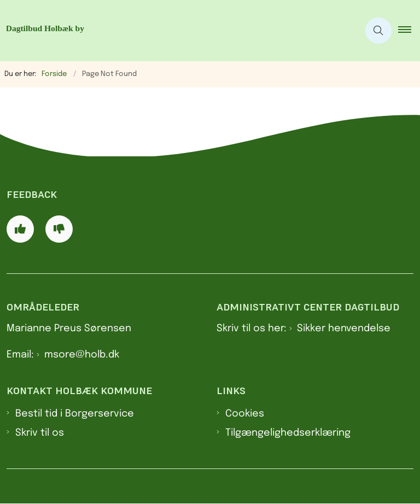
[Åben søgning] (378, 31)
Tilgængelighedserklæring (288, 433)
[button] (409, 31)
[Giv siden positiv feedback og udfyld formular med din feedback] (20, 229)
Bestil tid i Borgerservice (75, 414)
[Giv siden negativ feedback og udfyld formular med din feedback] (59, 229)
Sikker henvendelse (344, 329)
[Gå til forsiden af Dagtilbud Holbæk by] (175, 31)
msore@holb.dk (82, 355)
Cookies (245, 414)
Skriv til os (40, 433)
